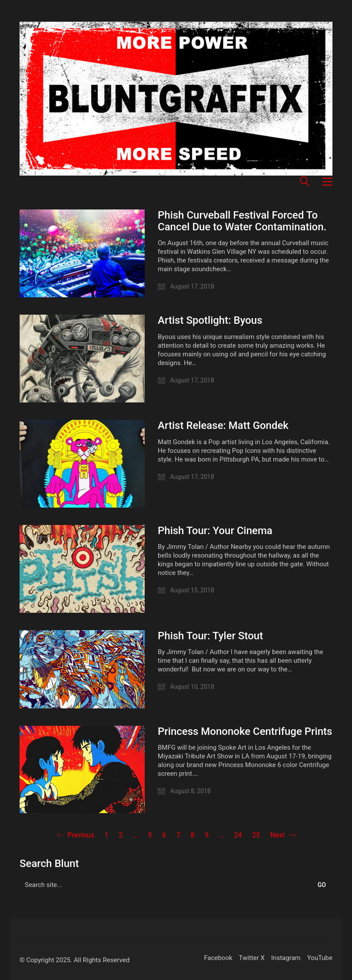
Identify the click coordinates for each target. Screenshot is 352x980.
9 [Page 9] (207, 835)
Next (283, 835)
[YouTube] (320, 958)
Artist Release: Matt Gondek (223, 425)
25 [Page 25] (256, 835)
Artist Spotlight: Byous (210, 320)
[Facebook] (218, 958)
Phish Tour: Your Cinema (215, 531)
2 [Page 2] (121, 835)
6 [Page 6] (164, 835)
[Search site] (305, 183)
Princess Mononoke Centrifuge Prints (245, 731)
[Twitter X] (252, 958)
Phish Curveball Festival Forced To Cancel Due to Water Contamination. (242, 221)
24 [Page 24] (238, 835)
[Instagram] (286, 958)
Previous (75, 835)
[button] (327, 182)
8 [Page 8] (193, 835)
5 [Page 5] (150, 835)
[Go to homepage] (176, 99)
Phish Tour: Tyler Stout (210, 636)
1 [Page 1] (106, 835)
